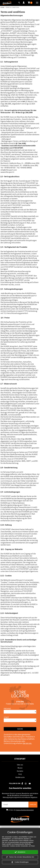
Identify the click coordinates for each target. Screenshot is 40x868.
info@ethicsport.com (9, 170)
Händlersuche (20, 777)
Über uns (20, 765)
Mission (20, 768)
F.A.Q (20, 774)
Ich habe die (21, 810)
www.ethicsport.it (15, 35)
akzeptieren (20, 852)
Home (2, 7)
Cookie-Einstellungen (20, 862)
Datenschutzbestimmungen (25, 810)
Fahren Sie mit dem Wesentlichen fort (20, 857)
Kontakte (20, 771)
